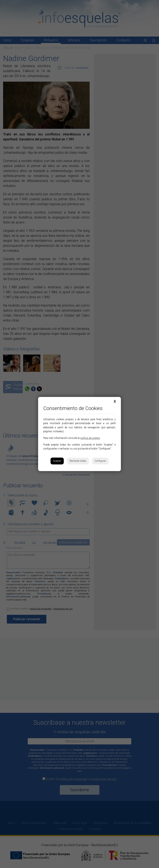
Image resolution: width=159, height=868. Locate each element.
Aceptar (57, 461)
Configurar (100, 461)
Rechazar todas (78, 461)
